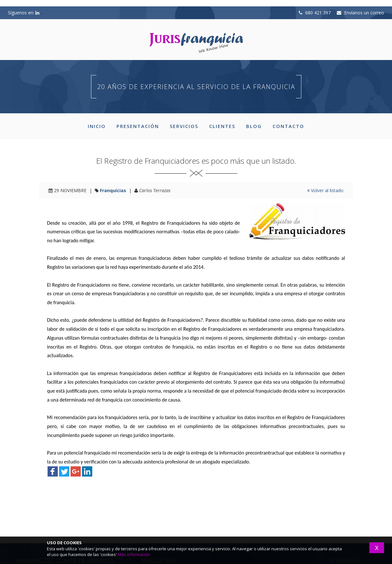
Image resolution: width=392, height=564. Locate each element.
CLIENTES (222, 126)
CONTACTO (288, 126)
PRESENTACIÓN (138, 126)
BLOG (254, 126)
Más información (134, 554)
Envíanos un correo (360, 13)
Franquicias (113, 190)
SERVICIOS (184, 126)
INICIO (97, 126)
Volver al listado (325, 190)
